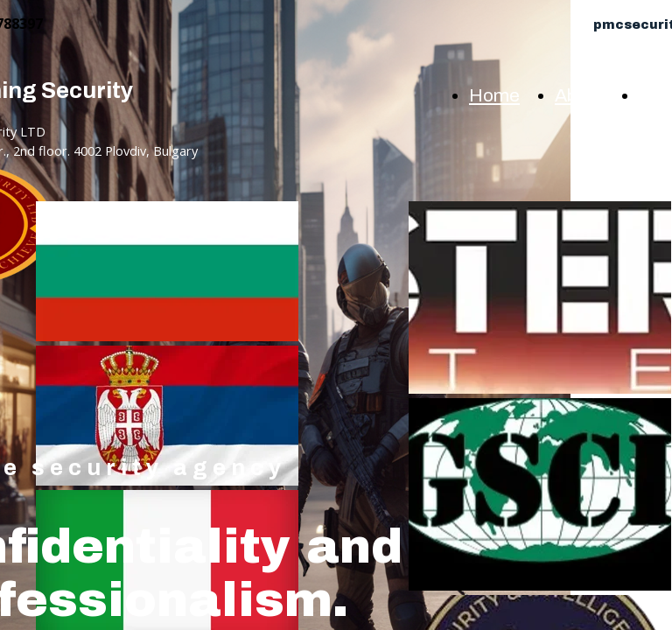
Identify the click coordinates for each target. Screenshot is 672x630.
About (579, 95)
